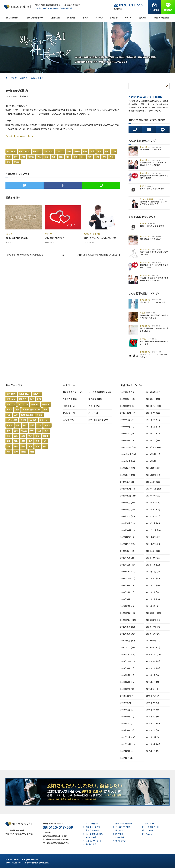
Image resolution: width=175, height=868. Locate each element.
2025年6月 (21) (127, 427)
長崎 (104, 157)
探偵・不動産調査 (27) (98, 420)
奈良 (23, 157)
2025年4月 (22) (127, 434)
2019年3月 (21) (153, 682)
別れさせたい (24, 151)
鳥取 (54, 157)
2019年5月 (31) (153, 675)
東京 (18, 425)
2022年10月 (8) (127, 537)
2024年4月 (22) (128, 475)
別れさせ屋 (11, 151)
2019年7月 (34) (153, 668)
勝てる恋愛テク (13, 18)
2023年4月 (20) (128, 517)
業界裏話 (71, 18)
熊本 (90, 157)
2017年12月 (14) (128, 737)
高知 (83, 157)
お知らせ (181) (69, 413)
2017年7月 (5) (152, 751)
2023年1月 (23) (153, 523)
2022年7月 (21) (153, 544)
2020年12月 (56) (128, 613)
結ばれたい (23, 404)
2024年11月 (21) (153, 447)
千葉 (32, 425)
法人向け (143, 18)
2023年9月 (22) (153, 496)
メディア (128, 18)
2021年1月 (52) (153, 606)
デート (9, 410)
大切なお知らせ (91, 831)
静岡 (9, 431)
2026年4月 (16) (127, 392)
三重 (92, 151)
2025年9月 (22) (153, 413)
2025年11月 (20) (153, 406)
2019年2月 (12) (127, 689)
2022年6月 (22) (127, 551)
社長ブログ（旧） (151, 827)
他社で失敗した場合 (93, 834)
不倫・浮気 (11, 404)
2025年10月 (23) (128, 413)
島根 (30, 441)
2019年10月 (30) (128, 661)
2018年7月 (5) (152, 710)
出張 (39, 399)
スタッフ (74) (94, 406)
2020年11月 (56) (153, 613)
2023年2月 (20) (127, 523)
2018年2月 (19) (127, 731)
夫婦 (16, 415)
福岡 (97, 157)
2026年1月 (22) (153, 399)
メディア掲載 (90, 838)
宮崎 (9, 162)
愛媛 (75, 157)
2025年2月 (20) (127, 441)
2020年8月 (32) (128, 627)
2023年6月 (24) (127, 510)
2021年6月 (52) (127, 592)
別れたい (37, 151)
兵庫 (9, 157)
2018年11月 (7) (153, 696)
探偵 (32, 399)
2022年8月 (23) (127, 544)
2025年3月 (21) (153, 434)
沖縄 (32, 452)
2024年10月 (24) (128, 454)
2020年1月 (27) (153, 648)
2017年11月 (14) (153, 737)
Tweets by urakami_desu (19, 136)
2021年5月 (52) (153, 592)
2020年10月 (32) (128, 620)
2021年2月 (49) (127, 606)
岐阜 (85, 151)
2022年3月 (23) (153, 558)
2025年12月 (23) (128, 406)
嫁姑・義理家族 (27, 415)
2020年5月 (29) (153, 634)
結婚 (9, 415)
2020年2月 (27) (127, 648)
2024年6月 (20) (128, 468)
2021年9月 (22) (153, 579)
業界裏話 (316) (95, 399)
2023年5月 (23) (153, 510)
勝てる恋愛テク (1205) (73, 392)
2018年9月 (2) (152, 703)
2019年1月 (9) (152, 689)
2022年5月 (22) (153, 551)
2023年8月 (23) (127, 503)
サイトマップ (120, 841)
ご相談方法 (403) (71, 399)
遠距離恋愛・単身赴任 (31, 410)
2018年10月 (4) (127, 703)
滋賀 (100, 151)
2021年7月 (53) (153, 586)
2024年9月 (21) (153, 454)
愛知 (69, 151)
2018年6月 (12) (127, 717)
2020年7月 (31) (153, 627)
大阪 (114, 151)
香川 (68, 157)
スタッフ (99, 18)
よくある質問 (90, 844)
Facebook (149, 831)
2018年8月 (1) (127, 710)
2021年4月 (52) (127, 599)
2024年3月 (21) (153, 475)
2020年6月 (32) (127, 634)
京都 (107, 151)
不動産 (40, 415)
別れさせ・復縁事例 (35, 18)
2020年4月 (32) (128, 641)
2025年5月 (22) (153, 427)
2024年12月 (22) (128, 447)
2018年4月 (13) (127, 724)
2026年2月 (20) (127, 399)
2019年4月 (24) (127, 682)
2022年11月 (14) (153, 530)
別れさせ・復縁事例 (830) (100, 392)
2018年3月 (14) (153, 724)
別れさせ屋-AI (91, 824)
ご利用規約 (119, 838)
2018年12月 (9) (127, 696)
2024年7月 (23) (153, 461)
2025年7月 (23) (153, 420)
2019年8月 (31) (127, 668)
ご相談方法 (55, 18)
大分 (111, 157)
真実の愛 (46, 404)
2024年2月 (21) (127, 482)
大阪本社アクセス (122, 827)
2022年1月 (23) (153, 565)
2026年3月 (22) (153, 392)
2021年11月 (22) (153, 572)
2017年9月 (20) (153, 744)
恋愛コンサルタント (93, 841)
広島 (47, 157)
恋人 (46, 410)
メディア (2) (93, 413)
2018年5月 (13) (153, 717)
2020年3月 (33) (153, 641)
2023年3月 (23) (153, 517)
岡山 (39, 157)
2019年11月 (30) (153, 655)
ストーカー (44, 420)
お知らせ (114, 18)
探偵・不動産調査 (161, 18)
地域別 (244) (69, 406)
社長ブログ (148, 824)
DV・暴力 (33, 420)
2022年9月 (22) (153, 537)
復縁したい (48, 151)
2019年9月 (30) (153, 661)
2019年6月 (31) (127, 675)
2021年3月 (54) (153, 599)
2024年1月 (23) (153, 482)
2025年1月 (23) (153, 441)
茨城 (39, 425)
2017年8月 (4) (127, 751)
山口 (45, 441)
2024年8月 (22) (128, 461)
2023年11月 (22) (153, 489)
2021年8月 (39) (127, 586)
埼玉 (25, 425)
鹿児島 (17, 162)
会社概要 (118, 831)
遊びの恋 (35, 404)
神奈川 (47, 425)
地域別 (85, 18)
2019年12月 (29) (128, 655)
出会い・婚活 (12, 420)
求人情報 (118, 834)
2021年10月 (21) (128, 579)
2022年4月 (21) (127, 558)
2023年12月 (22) (128, 489)
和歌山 (31, 157)
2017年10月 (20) (128, 744)
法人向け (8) (68, 420)
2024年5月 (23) (153, 468)
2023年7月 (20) (153, 503)
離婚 (17, 410)
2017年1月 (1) (126, 758)
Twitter (148, 834)
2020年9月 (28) (153, 620)
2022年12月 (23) (128, 530)
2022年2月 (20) (127, 565)
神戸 (16, 157)
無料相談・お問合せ (123, 824)
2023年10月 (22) (128, 496)
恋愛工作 (60, 151)
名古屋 (77, 151)
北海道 (10, 425)
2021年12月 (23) (128, 572)
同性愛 (23, 420)
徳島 (61, 157)
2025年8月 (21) (127, 420)
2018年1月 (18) (153, 731)
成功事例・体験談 (92, 827)
